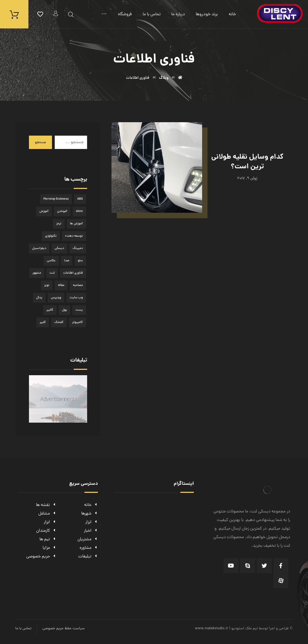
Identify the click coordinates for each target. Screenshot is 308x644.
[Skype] (248, 566)
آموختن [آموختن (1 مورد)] (62, 211)
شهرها (90, 514)
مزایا (49, 548)
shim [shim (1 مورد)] (79, 211)
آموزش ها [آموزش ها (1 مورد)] (76, 224)
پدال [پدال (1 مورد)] (39, 298)
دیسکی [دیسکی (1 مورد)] (59, 248)
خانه (91, 505)
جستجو (40, 142)
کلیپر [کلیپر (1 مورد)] (43, 322)
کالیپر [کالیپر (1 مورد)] (50, 310)
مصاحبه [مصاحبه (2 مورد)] (78, 285)
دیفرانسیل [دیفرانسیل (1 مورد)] (39, 248)
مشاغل (47, 514)
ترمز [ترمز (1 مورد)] (59, 224)
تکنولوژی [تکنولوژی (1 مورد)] (51, 236)
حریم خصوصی (41, 557)
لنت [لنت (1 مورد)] (52, 273)
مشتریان (88, 539)
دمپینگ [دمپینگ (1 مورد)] (78, 248)
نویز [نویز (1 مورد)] (47, 285)
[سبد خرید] (14, 14)
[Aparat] (281, 581)
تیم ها (48, 539)
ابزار (92, 522)
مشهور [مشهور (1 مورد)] (37, 273)
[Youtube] (231, 566)
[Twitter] (264, 566)
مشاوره (89, 548)
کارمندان (46, 531)
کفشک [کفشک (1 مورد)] (59, 322)
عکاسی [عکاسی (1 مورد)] (51, 261)
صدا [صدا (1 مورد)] (67, 261)
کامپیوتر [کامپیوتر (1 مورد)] (77, 322)
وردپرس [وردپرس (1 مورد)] (56, 298)
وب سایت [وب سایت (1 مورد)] (76, 298)
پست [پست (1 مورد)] (79, 310)
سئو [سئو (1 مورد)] (80, 261)
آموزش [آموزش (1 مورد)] (44, 211)
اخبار (91, 531)
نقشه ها (46, 505)
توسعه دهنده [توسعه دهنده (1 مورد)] (74, 236)
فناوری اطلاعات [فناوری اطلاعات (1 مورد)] (73, 273)
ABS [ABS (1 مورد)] (80, 199)
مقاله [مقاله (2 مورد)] (61, 285)
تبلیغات (88, 557)
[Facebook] (281, 566)
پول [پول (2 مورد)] (64, 310)
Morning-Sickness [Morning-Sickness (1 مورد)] (56, 199)
